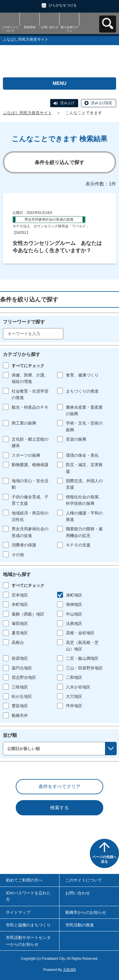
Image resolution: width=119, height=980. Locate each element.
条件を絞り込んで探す (60, 162)
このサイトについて (10, 29)
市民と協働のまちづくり (28, 925)
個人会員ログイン (69, 29)
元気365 (69, 970)
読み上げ (67, 103)
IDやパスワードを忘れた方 (28, 896)
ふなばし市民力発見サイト (27, 113)
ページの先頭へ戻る (104, 859)
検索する (60, 808)
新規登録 (30, 27)
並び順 (10, 735)
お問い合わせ (50, 27)
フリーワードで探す (24, 322)
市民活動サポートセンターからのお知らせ (28, 941)
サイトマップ (18, 912)
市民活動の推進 (80, 925)
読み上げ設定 (102, 103)
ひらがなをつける (63, 5)
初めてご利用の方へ (24, 880)
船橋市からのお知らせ (86, 912)
